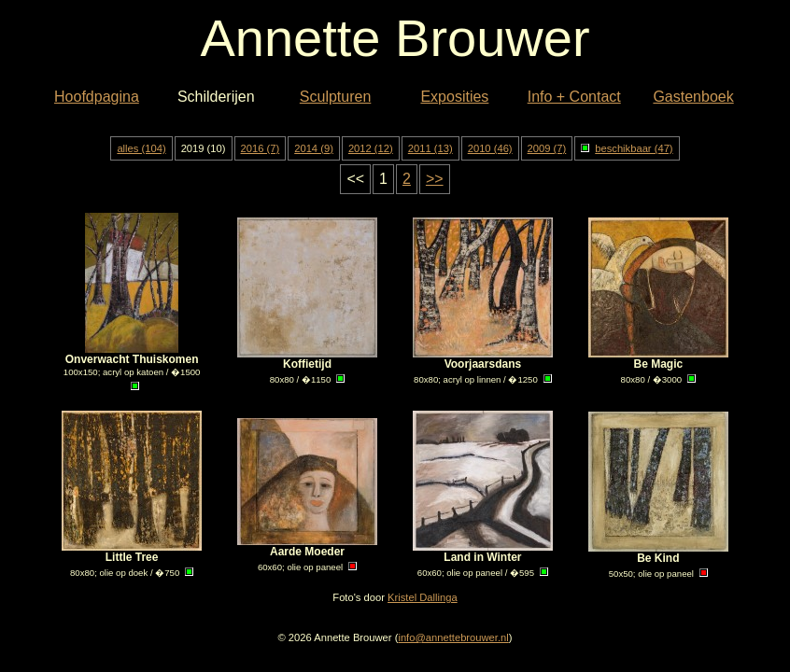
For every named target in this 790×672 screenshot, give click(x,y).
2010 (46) (490, 148)
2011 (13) (430, 148)
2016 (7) (261, 148)
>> (435, 179)
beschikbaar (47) (627, 148)
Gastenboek (693, 97)
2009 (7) (547, 148)
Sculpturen (336, 97)
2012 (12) (371, 148)
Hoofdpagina (97, 97)
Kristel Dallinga (423, 597)
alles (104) (141, 148)
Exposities (454, 97)
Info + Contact (574, 97)
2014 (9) (314, 148)
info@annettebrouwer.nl (453, 637)
